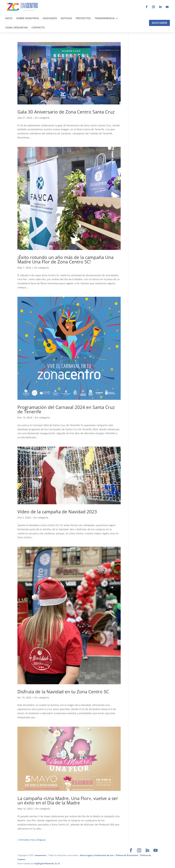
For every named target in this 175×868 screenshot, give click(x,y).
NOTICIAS (66, 18)
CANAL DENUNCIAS (16, 28)
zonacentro (40, 855)
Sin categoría (42, 118)
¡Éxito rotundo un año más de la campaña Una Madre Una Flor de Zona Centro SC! (65, 259)
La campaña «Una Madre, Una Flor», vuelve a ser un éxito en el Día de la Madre (68, 800)
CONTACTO (38, 28)
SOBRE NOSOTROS (28, 18)
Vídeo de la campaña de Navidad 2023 (57, 512)
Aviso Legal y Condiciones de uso (97, 855)
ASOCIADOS (50, 18)
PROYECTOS (83, 18)
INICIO (9, 18)
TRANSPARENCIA (105, 18)
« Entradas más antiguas (32, 840)
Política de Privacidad (127, 855)
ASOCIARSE (159, 23)
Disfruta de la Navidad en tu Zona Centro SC (63, 692)
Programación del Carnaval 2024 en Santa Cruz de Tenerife (66, 409)
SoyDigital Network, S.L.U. (47, 863)
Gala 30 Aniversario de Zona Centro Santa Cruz (66, 112)
